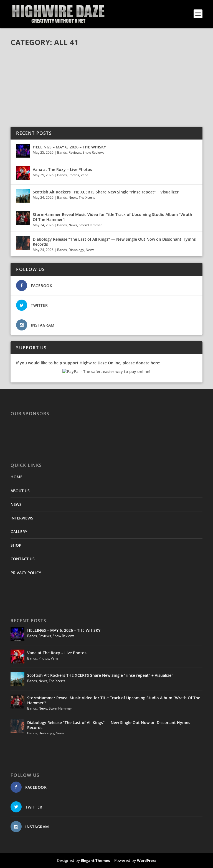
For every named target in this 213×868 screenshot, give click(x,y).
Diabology (76, 250)
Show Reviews (93, 152)
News (73, 197)
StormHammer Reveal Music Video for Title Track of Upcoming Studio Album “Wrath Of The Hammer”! (112, 217)
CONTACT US (23, 559)
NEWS (16, 504)
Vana (85, 175)
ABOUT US (20, 491)
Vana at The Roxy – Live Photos (62, 169)
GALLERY (19, 532)
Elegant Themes (95, 860)
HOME (17, 477)
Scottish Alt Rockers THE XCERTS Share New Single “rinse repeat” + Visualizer (106, 192)
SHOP (16, 545)
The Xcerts (87, 197)
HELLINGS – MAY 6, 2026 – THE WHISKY (69, 147)
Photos (74, 175)
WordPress (147, 860)
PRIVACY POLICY (26, 573)
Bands (62, 152)
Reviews (75, 152)
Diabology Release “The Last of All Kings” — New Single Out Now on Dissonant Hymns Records (114, 242)
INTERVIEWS (22, 518)
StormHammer (90, 225)
